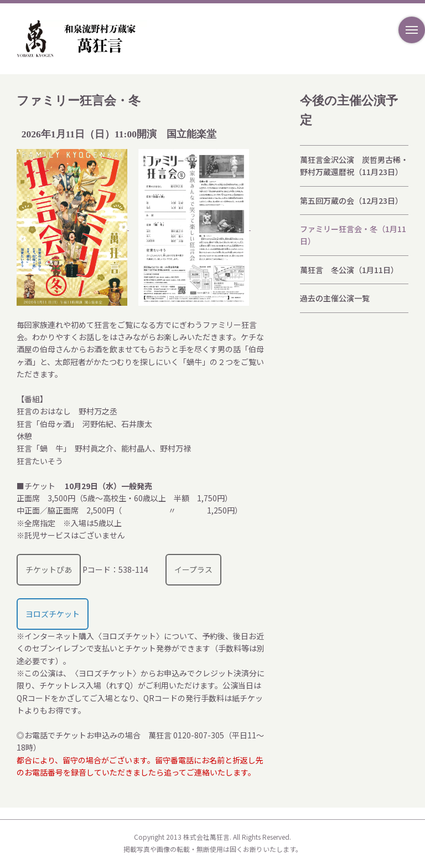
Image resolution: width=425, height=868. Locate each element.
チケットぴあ (49, 569)
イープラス (193, 569)
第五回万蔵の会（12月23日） (351, 201)
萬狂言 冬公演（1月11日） (349, 270)
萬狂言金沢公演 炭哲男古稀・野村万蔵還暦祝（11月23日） (354, 166)
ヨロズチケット (53, 614)
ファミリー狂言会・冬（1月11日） (353, 235)
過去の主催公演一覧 (335, 298)
